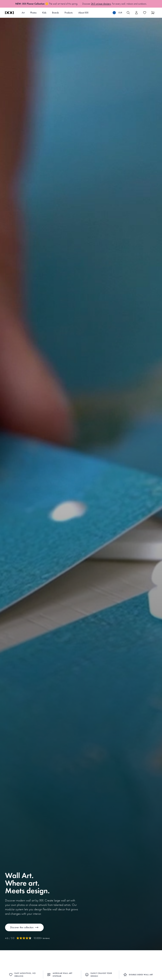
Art (23, 13)
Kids (44, 13)
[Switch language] (117, 13)
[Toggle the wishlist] (145, 13)
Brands (55, 13)
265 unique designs (101, 4)
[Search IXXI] (128, 13)
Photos (33, 13)
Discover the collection (24, 927)
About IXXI (83, 13)
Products (69, 13)
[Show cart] (153, 13)
